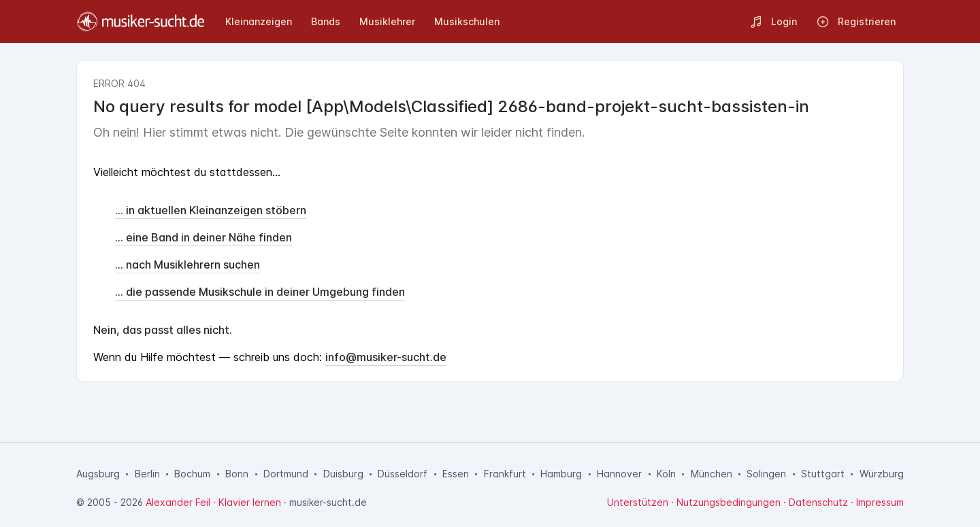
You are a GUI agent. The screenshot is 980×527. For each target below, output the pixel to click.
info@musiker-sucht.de (386, 357)
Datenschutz (818, 502)
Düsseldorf (403, 474)
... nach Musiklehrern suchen (187, 265)
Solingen (766, 474)
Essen (456, 474)
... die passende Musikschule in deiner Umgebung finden (260, 292)
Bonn (237, 474)
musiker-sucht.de (328, 502)
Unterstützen (638, 502)
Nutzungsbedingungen (729, 502)
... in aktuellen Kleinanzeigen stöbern (211, 210)
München (712, 474)
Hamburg (561, 474)
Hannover (619, 474)
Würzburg (882, 474)
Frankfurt (505, 474)
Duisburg (343, 474)
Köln (666, 474)
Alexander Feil (178, 502)
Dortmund (286, 474)
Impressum (880, 502)
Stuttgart (823, 474)
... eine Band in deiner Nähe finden (203, 237)
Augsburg (98, 474)
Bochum (192, 474)
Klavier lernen (250, 502)
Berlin (147, 474)
